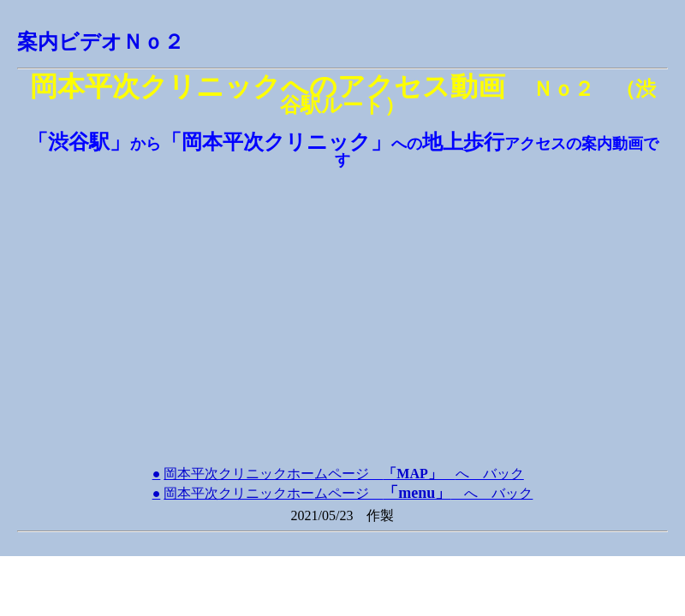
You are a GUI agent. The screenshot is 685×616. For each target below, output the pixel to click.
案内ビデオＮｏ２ (101, 42)
